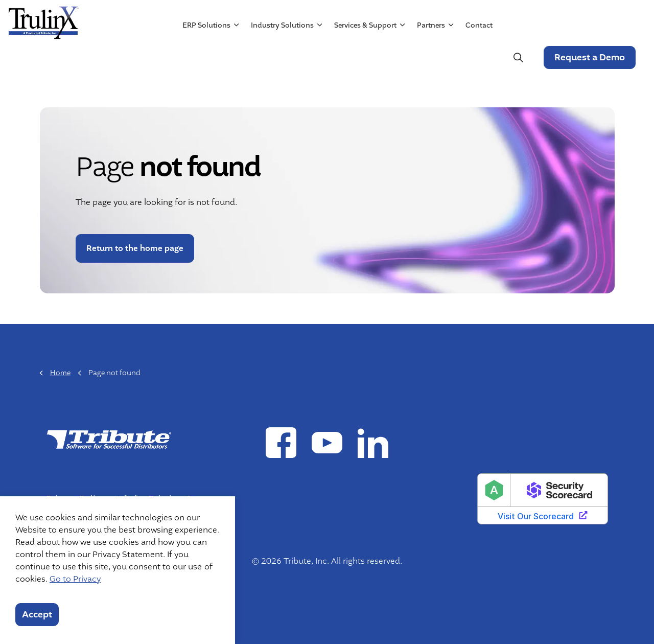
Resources (429, 19)
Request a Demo (589, 57)
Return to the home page (135, 248)
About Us (380, 19)
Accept (37, 615)
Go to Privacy (75, 579)
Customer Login (602, 19)
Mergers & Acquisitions (508, 19)
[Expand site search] (518, 57)
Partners (430, 57)
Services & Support (365, 57)
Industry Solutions (282, 57)
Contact (478, 57)
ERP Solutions (206, 57)
